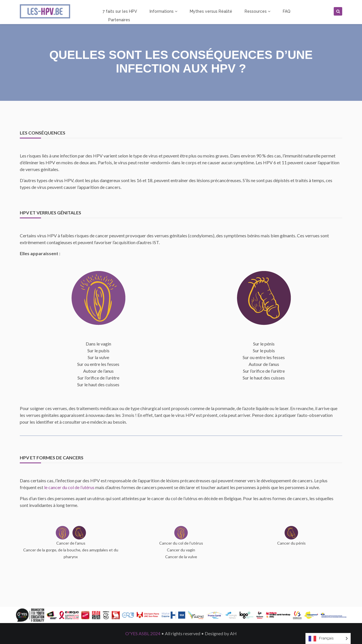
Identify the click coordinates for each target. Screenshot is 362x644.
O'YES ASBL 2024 (143, 633)
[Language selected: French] (328, 638)
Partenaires (119, 20)
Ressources (258, 11)
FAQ (287, 11)
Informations (163, 11)
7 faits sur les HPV (120, 11)
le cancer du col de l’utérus (69, 487)
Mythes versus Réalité (211, 11)
